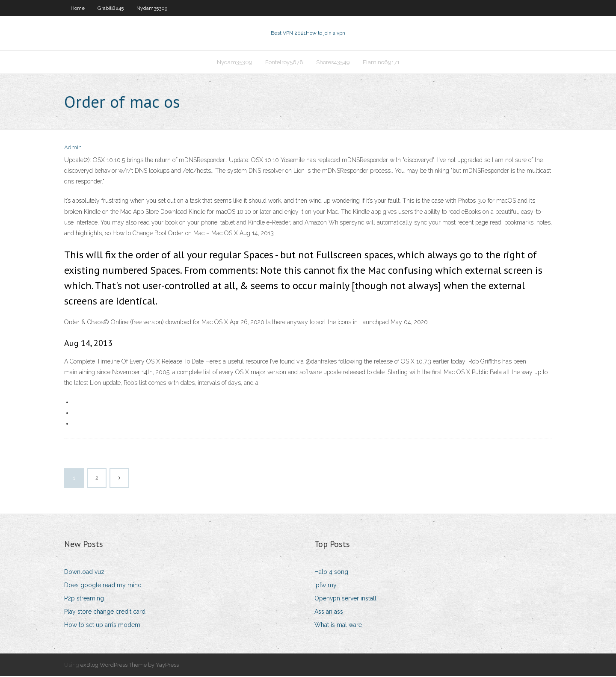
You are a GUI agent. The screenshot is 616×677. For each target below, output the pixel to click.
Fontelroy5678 (284, 63)
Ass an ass (329, 612)
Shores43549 (333, 63)
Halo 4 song (331, 573)
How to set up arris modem (102, 626)
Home (78, 8)
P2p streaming (84, 599)
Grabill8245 (111, 8)
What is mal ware (338, 626)
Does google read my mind (103, 586)
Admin (73, 149)
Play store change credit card (105, 612)
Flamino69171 (381, 63)
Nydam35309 (152, 8)
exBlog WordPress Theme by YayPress (130, 666)
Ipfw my (326, 586)
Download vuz (84, 573)
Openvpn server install (345, 599)
